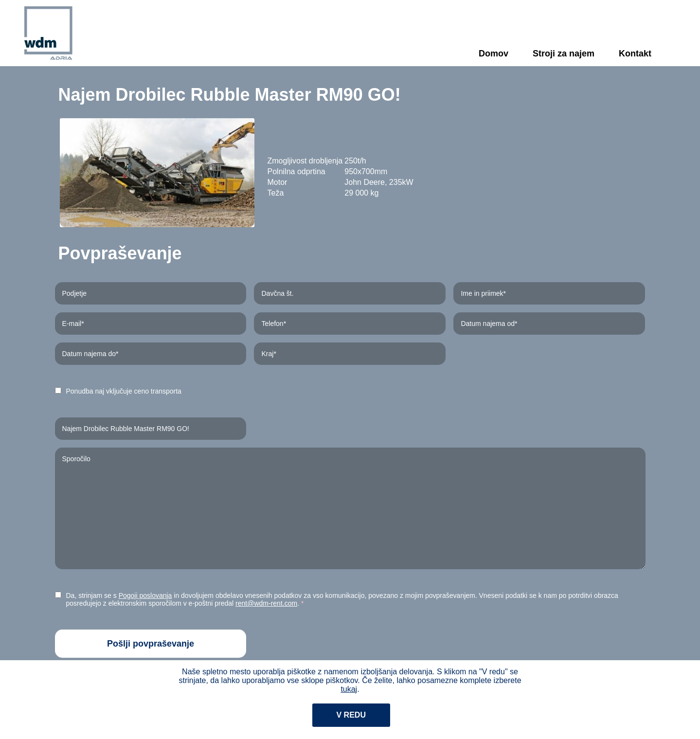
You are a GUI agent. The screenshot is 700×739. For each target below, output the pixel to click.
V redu (351, 715)
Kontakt (635, 54)
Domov (494, 54)
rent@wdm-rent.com (266, 603)
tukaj (349, 689)
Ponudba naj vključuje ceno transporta (124, 391)
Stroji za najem (564, 54)
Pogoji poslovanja (145, 595)
